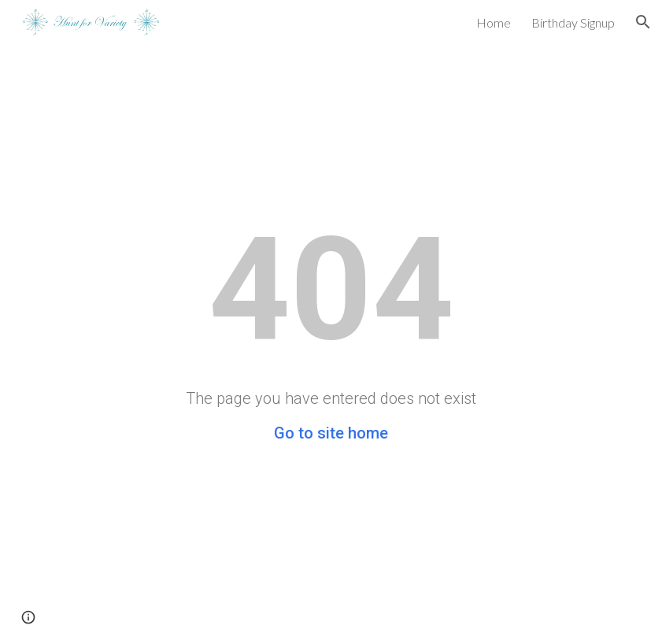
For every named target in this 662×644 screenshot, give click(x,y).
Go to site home (331, 433)
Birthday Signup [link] (573, 22)
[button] (643, 22)
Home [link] (494, 22)
